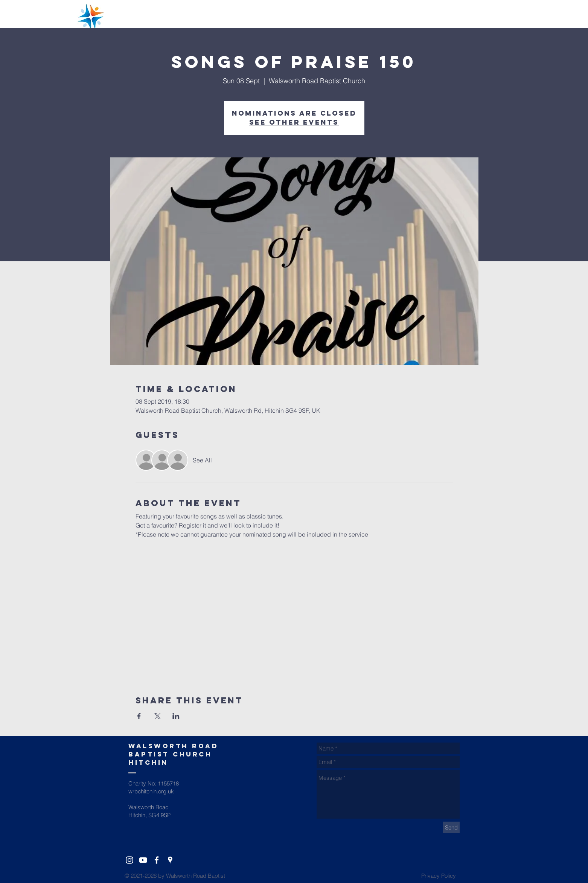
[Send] (451, 827)
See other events (294, 122)
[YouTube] (143, 860)
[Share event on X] (158, 716)
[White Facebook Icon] (157, 860)
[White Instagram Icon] (129, 860)
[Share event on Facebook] (139, 716)
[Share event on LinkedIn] (176, 716)
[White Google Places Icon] (170, 860)
